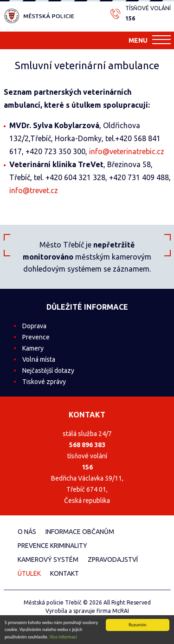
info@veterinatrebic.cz (127, 151)
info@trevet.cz (34, 190)
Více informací (63, 638)
